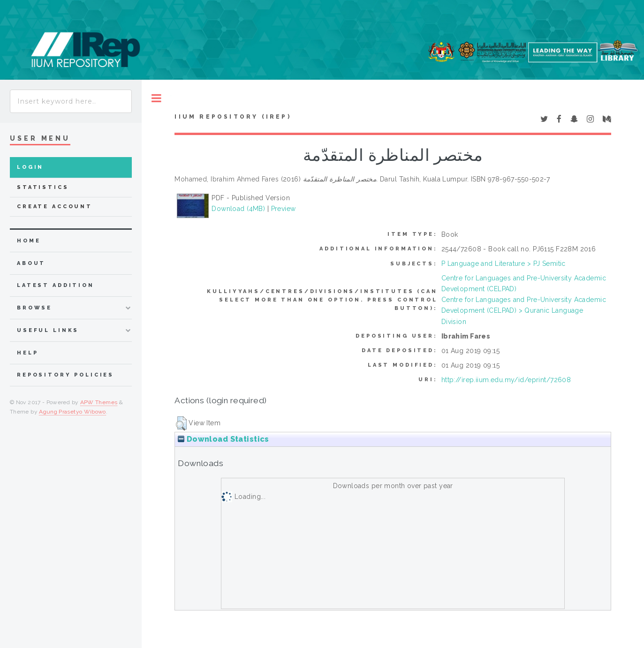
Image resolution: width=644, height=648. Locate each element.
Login (30, 167)
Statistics (43, 187)
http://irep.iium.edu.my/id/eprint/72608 (506, 380)
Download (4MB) (238, 209)
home (29, 241)
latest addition (56, 285)
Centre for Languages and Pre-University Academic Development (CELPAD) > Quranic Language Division (524, 310)
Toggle (156, 98)
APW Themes (99, 402)
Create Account (55, 207)
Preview (284, 209)
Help (27, 353)
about (31, 263)
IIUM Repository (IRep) (233, 117)
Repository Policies (65, 375)
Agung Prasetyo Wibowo (72, 412)
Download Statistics (223, 439)
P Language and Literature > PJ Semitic (504, 264)
